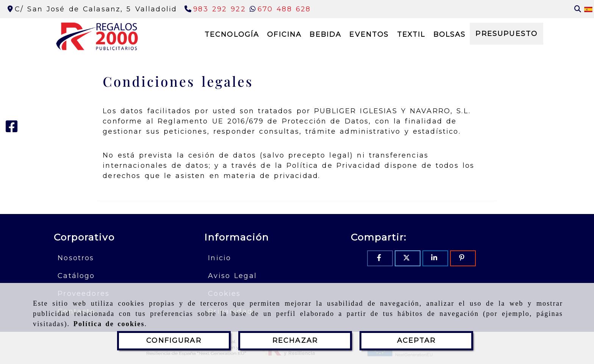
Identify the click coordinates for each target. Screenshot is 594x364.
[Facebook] (12, 129)
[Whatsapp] (280, 9)
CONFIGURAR (174, 341)
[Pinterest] (463, 258)
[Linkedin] (435, 258)
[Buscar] (578, 9)
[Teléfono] (215, 9)
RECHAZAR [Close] (295, 341)
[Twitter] (408, 258)
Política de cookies (109, 324)
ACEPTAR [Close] (416, 341)
